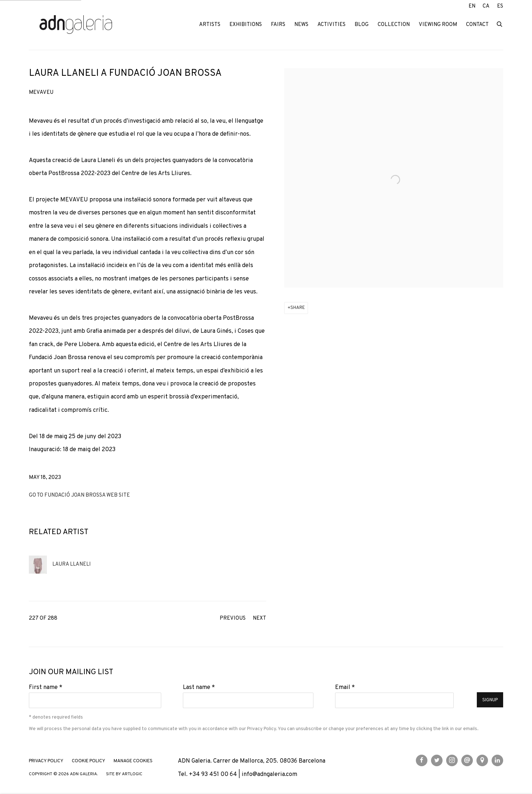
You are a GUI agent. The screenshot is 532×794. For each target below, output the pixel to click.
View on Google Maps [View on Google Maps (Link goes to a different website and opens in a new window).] (482, 760)
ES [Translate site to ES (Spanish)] (500, 6)
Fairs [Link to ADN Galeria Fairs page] (278, 25)
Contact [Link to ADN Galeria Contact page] (477, 25)
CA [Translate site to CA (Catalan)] (486, 6)
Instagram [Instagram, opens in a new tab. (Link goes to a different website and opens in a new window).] (452, 760)
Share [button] (298, 308)
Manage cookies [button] (133, 761)
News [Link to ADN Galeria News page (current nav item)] (301, 25)
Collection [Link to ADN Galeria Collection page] (394, 25)
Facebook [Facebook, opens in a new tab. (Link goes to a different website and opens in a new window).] (422, 760)
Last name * (199, 687)
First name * (46, 687)
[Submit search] (500, 24)
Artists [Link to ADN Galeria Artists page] (210, 25)
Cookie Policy (89, 761)
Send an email (467, 760)
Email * (345, 687)
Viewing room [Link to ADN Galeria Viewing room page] (438, 25)
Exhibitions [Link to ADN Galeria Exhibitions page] (246, 25)
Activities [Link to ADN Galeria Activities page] (331, 25)
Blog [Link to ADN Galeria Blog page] (362, 25)
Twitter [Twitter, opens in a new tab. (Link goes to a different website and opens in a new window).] (437, 760)
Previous (233, 618)
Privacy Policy (261, 729)
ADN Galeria (76, 25)
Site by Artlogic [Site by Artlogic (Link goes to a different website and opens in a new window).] (124, 774)
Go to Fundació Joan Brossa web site (79, 495)
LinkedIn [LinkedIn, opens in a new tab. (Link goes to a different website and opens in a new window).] (497, 760)
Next (260, 618)
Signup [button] (490, 700)
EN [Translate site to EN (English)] (472, 6)
